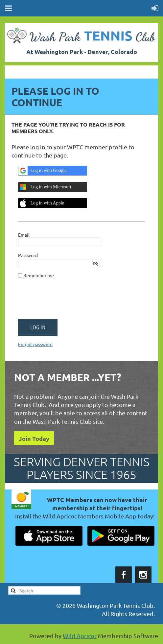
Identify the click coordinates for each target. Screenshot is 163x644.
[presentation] (68, 301)
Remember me (39, 275)
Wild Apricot (80, 636)
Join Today (34, 438)
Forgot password (35, 344)
